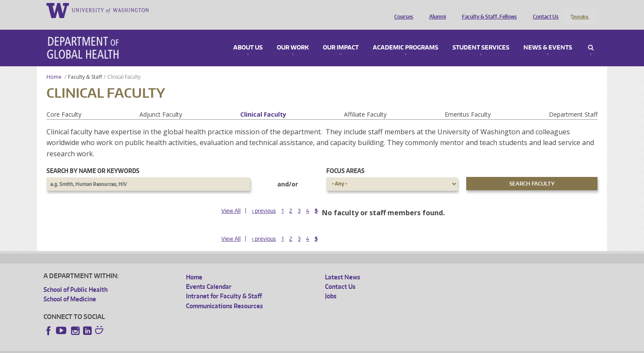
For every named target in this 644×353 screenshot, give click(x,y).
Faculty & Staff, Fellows (487, 10)
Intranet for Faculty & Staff (224, 285)
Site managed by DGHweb (244, 346)
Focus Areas (345, 159)
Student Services (481, 36)
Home (54, 65)
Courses (402, 10)
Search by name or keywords (93, 159)
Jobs (331, 285)
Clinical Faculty (263, 103)
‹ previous (264, 199)
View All (231, 199)
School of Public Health (76, 278)
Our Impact (341, 36)
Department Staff (573, 103)
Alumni (435, 10)
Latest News (343, 265)
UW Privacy (158, 346)
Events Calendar (209, 275)
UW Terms (192, 346)
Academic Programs (406, 36)
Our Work (293, 36)
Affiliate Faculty (365, 103)
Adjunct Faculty (161, 103)
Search (591, 36)
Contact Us (544, 10)
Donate (579, 10)
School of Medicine (70, 287)
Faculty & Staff (85, 65)
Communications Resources (224, 294)
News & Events (548, 36)
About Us (248, 36)
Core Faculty (64, 103)
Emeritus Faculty (468, 103)
